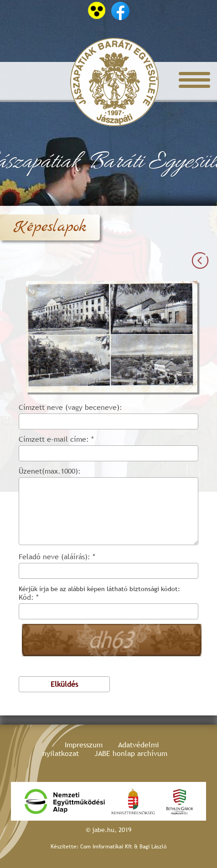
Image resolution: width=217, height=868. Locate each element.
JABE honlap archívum (131, 753)
